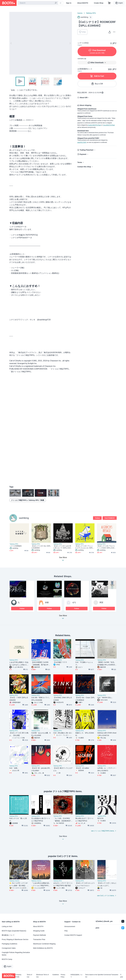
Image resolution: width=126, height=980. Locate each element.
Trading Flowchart (86, 150)
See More (63, 618)
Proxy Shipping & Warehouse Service (15, 939)
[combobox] (38, 3)
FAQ (66, 931)
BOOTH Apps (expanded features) (14, 931)
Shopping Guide (39, 931)
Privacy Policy (63, 976)
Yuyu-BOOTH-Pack (109, 125)
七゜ (20, 602)
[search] (56, 3)
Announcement (70, 926)
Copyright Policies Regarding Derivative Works (16, 954)
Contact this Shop (84, 167)
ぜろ (74, 602)
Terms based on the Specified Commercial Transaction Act (102, 976)
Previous (11, 43)
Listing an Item (7, 926)
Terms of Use (29, 976)
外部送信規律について (77, 976)
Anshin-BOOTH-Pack (94, 125)
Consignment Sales (9, 948)
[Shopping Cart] (109, 3)
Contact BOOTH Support (73, 935)
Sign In (69, 3)
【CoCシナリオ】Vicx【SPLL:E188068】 (41, 547)
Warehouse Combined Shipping (44, 944)
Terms (80, 162)
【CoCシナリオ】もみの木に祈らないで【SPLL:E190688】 (63, 547)
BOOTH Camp (7, 959)
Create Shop (99, 3)
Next (70, 43)
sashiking (24, 518)
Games (80, 13)
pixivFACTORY (82, 142)
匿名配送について (8, 935)
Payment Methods (40, 935)
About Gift (83, 98)
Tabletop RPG (91, 13)
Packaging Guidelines (9, 944)
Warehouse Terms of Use (42, 976)
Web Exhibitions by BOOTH (43, 948)
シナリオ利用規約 (16, 546)
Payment (83, 154)
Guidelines (56, 975)
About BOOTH (83, 3)
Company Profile (18, 976)
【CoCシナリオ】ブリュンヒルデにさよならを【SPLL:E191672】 (85, 547)
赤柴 (47, 602)
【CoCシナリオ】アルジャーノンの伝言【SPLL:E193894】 (106, 547)
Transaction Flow (39, 939)
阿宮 (101, 602)
